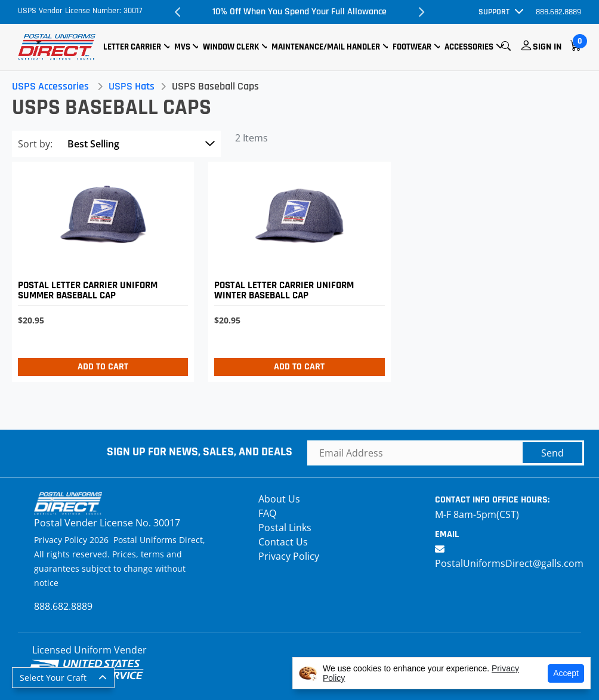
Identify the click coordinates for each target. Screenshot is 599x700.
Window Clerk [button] (231, 47)
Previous (178, 12)
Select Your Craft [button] (53, 678)
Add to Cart (103, 367)
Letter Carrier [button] (132, 47)
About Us (279, 499)
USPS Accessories (50, 86)
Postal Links (285, 528)
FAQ (267, 513)
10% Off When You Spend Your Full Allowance (299, 12)
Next (421, 12)
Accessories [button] (469, 47)
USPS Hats (132, 86)
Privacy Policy (289, 556)
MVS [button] (182, 47)
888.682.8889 (558, 12)
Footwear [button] (412, 47)
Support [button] (494, 12)
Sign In (547, 47)
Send (552, 453)
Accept (566, 673)
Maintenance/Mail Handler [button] (326, 47)
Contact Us (283, 542)
